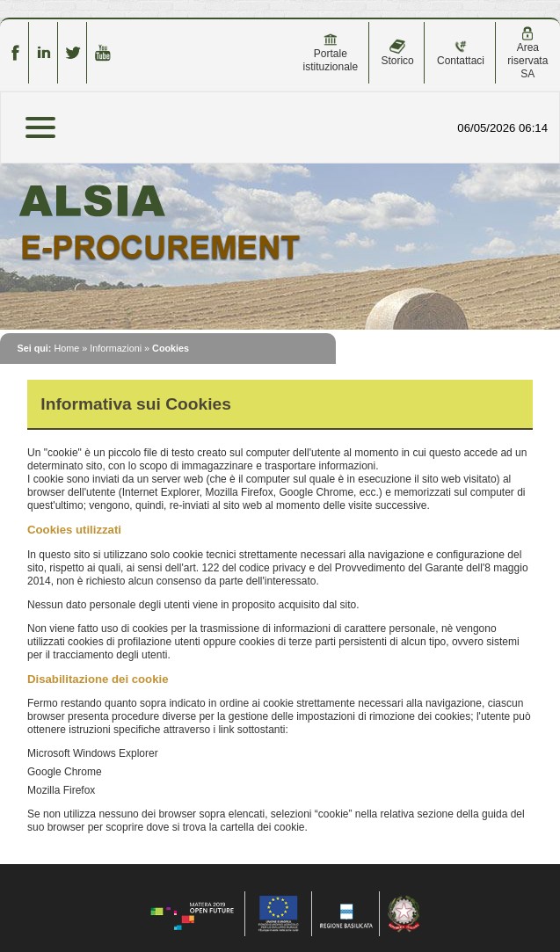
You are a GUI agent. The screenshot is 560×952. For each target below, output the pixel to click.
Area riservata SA (527, 53)
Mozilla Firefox (61, 790)
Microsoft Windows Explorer (93, 753)
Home (66, 348)
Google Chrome (65, 772)
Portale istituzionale (330, 53)
